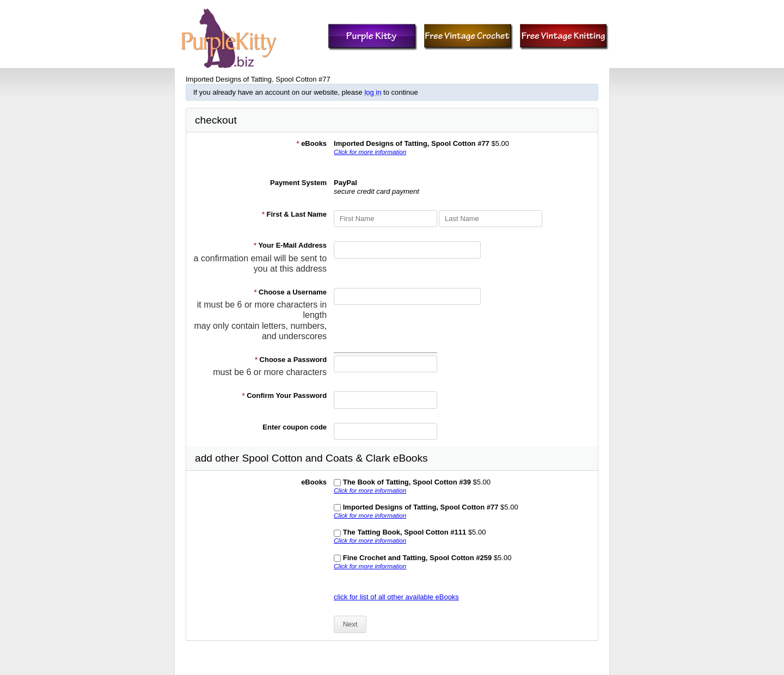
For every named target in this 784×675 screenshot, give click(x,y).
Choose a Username (290, 292)
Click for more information (370, 152)
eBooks (311, 143)
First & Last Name (294, 214)
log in (373, 92)
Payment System (298, 183)
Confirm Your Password (285, 395)
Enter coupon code (295, 427)
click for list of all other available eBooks (396, 597)
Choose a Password (291, 360)
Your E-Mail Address (290, 245)
